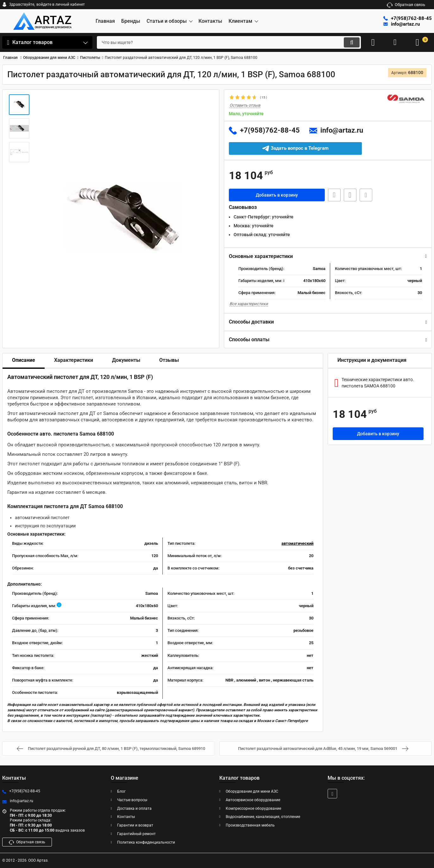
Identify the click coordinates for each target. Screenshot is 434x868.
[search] (229, 42)
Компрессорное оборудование (253, 808)
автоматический (297, 543)
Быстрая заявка (334, 195)
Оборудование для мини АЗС (252, 791)
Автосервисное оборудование (253, 800)
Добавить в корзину (277, 195)
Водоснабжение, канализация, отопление (263, 817)
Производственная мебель (250, 825)
